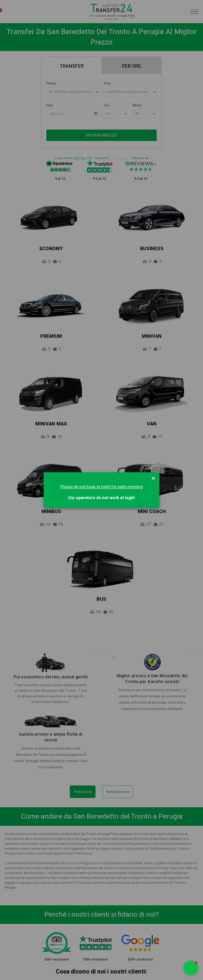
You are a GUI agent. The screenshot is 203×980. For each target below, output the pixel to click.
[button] (191, 968)
